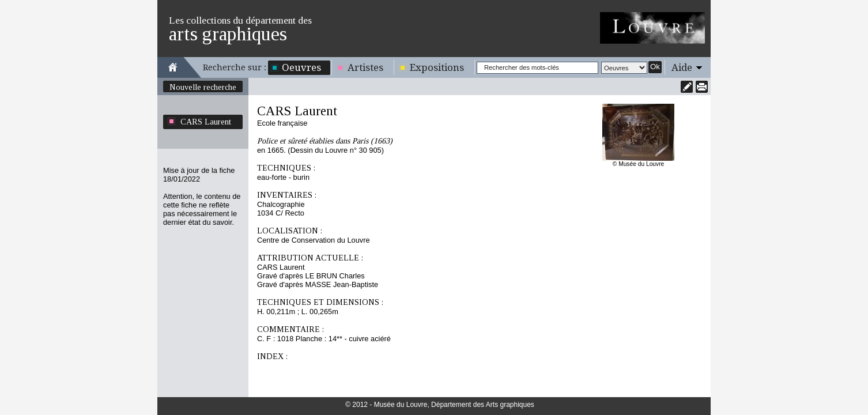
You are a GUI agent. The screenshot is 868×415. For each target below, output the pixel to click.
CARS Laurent (206, 122)
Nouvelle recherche (203, 87)
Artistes (365, 67)
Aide (682, 67)
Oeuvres (301, 67)
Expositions (437, 67)
